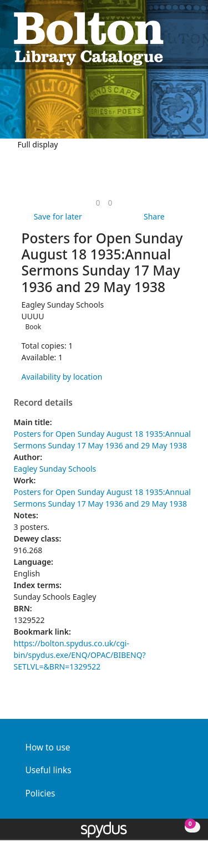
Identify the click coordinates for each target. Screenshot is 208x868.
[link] (98, 203)
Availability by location (62, 377)
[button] (175, 37)
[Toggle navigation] (189, 37)
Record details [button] (43, 403)
